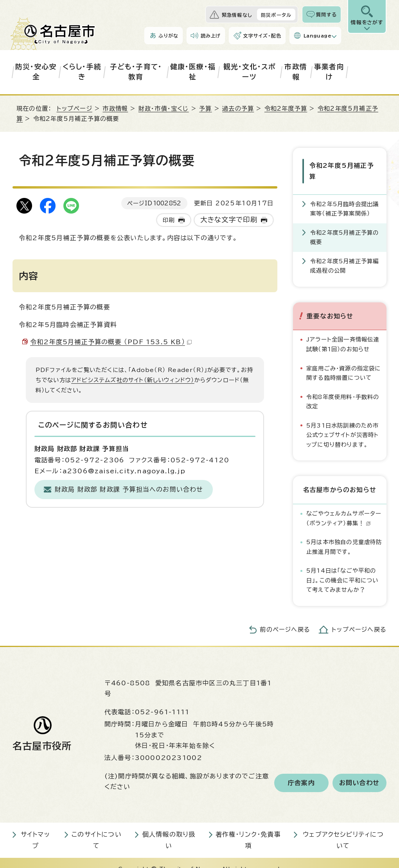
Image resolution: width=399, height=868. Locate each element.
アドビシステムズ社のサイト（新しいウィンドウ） (133, 380)
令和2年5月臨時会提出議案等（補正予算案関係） (344, 196)
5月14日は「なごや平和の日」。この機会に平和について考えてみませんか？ (342, 568)
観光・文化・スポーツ (250, 72)
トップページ (75, 109)
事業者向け (329, 72)
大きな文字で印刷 (229, 220)
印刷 (169, 220)
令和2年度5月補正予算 (343, 165)
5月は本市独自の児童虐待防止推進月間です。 (344, 534)
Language (317, 36)
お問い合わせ (359, 770)
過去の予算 (238, 109)
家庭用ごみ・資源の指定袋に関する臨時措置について (344, 360)
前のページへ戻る (285, 617)
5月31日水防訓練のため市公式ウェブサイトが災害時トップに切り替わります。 (343, 422)
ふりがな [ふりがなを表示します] (168, 36)
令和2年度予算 (286, 109)
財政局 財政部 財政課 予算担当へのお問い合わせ (129, 489)
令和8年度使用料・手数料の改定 (343, 389)
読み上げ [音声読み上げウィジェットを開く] (211, 36)
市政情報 (296, 72)
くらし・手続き (82, 72)
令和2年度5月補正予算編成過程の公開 (344, 253)
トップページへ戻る (359, 617)
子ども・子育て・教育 (136, 72)
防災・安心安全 (36, 72)
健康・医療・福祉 (193, 72)
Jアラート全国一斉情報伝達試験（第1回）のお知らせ (343, 332)
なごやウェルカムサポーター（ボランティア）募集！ (344, 506)
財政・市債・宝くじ (164, 109)
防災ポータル (276, 15)
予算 (205, 109)
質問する (326, 14)
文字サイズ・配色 (262, 36)
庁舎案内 (301, 770)
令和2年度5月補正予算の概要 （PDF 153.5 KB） (111, 342)
